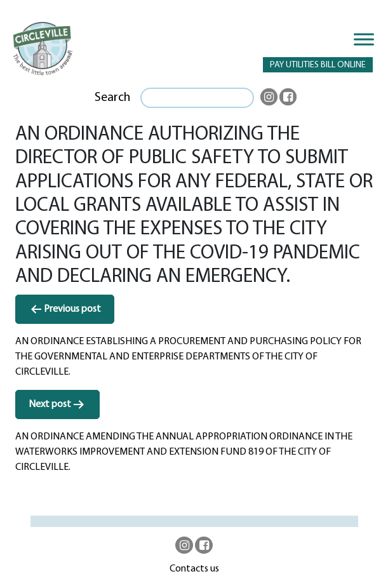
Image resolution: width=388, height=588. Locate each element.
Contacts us (194, 569)
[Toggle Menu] (364, 39)
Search (112, 98)
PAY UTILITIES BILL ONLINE (318, 65)
